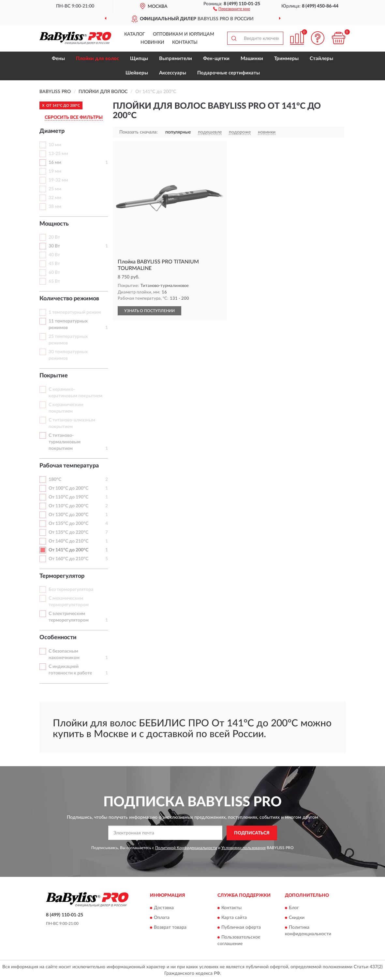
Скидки (297, 918)
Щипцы (139, 59)
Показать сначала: (139, 132)
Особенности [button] (58, 638)
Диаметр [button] (52, 131)
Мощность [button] (54, 224)
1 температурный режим (75, 312)
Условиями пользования (244, 848)
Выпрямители (176, 59)
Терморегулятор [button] (62, 576)
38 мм (55, 207)
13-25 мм (58, 154)
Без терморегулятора (71, 590)
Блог (294, 908)
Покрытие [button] (54, 376)
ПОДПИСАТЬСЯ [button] (252, 833)
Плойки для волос (97, 59)
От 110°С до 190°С (68, 497)
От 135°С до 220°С (68, 532)
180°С (55, 480)
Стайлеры (321, 59)
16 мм (55, 163)
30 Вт (54, 246)
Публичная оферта (241, 928)
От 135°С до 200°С (68, 524)
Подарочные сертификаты (229, 73)
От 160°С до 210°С (68, 559)
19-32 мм (58, 180)
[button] (232, 8)
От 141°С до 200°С (68, 550)
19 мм (55, 171)
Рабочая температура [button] (69, 466)
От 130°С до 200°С (68, 515)
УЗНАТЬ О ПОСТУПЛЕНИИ (149, 311)
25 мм (55, 189)
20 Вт (54, 237)
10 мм (55, 145)
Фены (58, 59)
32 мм (55, 198)
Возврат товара (170, 928)
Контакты (185, 42)
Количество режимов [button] (69, 299)
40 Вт (54, 255)
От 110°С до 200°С (68, 506)
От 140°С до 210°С (68, 541)
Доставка (164, 908)
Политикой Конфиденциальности (186, 848)
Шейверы (137, 73)
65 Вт (54, 281)
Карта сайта (234, 918)
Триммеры (286, 59)
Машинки (252, 59)
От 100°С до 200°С (68, 488)
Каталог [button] (135, 34)
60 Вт (54, 273)
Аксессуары (173, 73)
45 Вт (54, 264)
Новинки (152, 42)
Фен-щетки (216, 59)
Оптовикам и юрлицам (184, 34)
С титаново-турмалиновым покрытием (65, 442)
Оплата (162, 918)
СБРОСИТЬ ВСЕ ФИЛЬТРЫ (74, 118)
